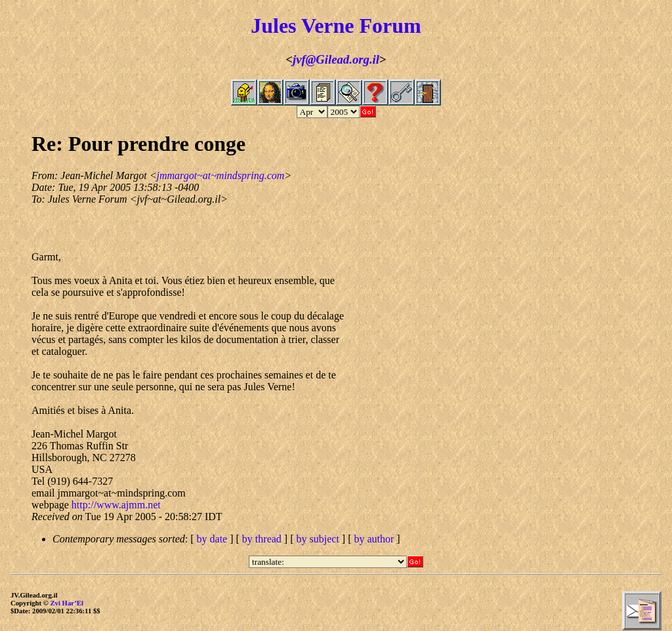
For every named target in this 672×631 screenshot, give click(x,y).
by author (374, 539)
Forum (390, 26)
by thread (262, 539)
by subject (318, 539)
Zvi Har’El (67, 603)
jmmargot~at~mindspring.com (220, 175)
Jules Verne (302, 26)
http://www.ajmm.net (116, 505)
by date (212, 539)
